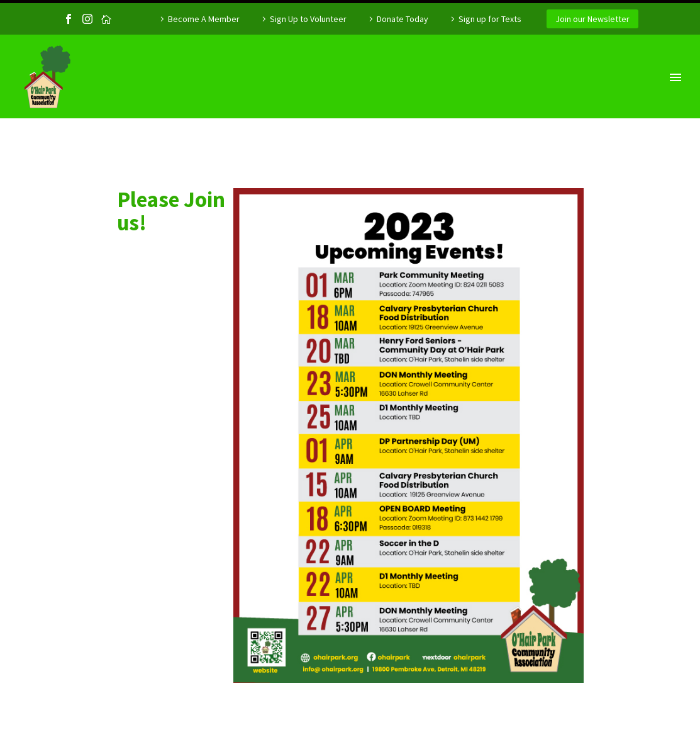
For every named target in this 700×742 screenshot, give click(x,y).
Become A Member (204, 19)
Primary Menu (675, 77)
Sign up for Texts (490, 19)
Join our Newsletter (592, 19)
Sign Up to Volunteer (308, 19)
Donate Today (403, 19)
